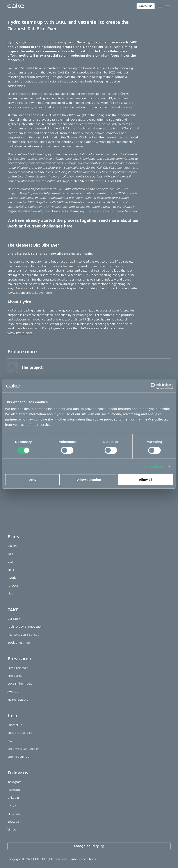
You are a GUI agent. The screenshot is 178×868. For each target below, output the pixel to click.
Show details (154, 466)
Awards (13, 857)
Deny (33, 480)
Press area (15, 841)
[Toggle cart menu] (160, 6)
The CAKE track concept (24, 800)
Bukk (11, 735)
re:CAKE (13, 751)
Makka (12, 711)
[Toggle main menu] (167, 6)
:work (12, 743)
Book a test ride (19, 808)
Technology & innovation (25, 792)
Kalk (10, 719)
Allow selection (89, 480)
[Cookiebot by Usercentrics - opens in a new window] (154, 386)
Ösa (10, 727)
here (68, 283)
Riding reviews (18, 865)
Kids (10, 759)
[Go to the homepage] (16, 6)
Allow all (145, 480)
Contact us (146, 6)
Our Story (14, 784)
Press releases (18, 833)
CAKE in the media (20, 849)
